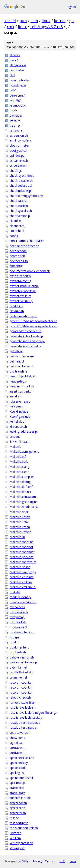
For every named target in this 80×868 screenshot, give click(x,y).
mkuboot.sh (18, 622)
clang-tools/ (18, 65)
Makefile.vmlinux (21, 582)
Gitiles (26, 861)
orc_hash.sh (18, 652)
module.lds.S (18, 627)
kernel (10, 21)
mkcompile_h (19, 612)
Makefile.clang (19, 467)
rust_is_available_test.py (26, 717)
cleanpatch (17, 226)
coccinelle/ (17, 70)
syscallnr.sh (17, 808)
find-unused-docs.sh (23, 316)
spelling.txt (17, 773)
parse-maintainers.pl (24, 662)
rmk (11, 27)
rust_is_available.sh (23, 707)
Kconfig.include (20, 417)
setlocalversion (20, 733)
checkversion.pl (20, 216)
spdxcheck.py (19, 763)
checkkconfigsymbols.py (26, 196)
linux (46, 21)
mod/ (13, 110)
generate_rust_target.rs (25, 346)
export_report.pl (20, 276)
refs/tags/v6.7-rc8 (47, 27)
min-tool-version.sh (23, 602)
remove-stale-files (22, 703)
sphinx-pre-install (21, 778)
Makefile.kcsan (20, 527)
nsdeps (15, 637)
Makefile (15, 447)
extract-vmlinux (20, 296)
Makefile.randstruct (23, 562)
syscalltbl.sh (18, 813)
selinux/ (15, 120)
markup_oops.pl (20, 597)
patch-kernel (18, 667)
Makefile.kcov (19, 522)
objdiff (14, 642)
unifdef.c (15, 833)
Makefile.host (19, 512)
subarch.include (20, 798)
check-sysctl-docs (22, 175)
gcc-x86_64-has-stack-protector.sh (33, 326)
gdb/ (13, 90)
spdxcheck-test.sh (22, 758)
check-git (16, 171)
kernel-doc (17, 421)
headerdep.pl (18, 381)
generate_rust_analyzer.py (27, 341)
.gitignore (16, 130)
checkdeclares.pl (21, 186)
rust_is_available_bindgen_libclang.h (34, 713)
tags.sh (15, 818)
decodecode (18, 251)
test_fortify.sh (19, 823)
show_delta (17, 738)
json (72, 861)
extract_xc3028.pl (21, 301)
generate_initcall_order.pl (27, 336)
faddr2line (16, 306)
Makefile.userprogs (23, 572)
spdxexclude (18, 768)
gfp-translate (18, 371)
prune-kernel (18, 677)
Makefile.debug (20, 482)
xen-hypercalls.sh (21, 843)
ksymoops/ (17, 105)
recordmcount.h (21, 687)
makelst (15, 592)
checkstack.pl (19, 206)
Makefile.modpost (22, 552)
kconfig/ (15, 100)
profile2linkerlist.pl (22, 672)
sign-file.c (16, 743)
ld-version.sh (18, 427)
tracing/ (15, 125)
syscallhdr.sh (18, 803)
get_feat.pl (17, 361)
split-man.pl (17, 783)
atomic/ (15, 55)
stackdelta (17, 788)
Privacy (37, 861)
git (72, 21)
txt (62, 861)
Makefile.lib (17, 537)
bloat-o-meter (19, 145)
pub (23, 21)
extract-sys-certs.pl (23, 291)
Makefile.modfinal (22, 542)
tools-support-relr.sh (24, 828)
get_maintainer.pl (21, 366)
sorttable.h (17, 753)
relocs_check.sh (20, 697)
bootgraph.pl (18, 151)
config (14, 236)
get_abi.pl (16, 351)
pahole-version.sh (22, 657)
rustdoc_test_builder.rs (25, 723)
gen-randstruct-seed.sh (25, 331)
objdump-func (19, 647)
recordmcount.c (20, 682)
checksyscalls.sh (21, 211)
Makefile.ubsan (20, 567)
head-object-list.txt (23, 376)
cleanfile (15, 221)
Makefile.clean (19, 472)
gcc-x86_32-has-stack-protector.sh (33, 321)
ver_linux (15, 838)
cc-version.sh (19, 165)
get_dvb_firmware (22, 356)
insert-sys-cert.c (20, 391)
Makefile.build (19, 461)
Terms (49, 861)
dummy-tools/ (19, 80)
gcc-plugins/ (18, 85)
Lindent (15, 437)
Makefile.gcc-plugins (23, 502)
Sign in (71, 7)
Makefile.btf (18, 457)
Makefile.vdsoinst (22, 577)
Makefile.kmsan (20, 532)
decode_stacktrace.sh (24, 246)
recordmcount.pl (21, 693)
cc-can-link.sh (19, 161)
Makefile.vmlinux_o (23, 587)
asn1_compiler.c (21, 140)
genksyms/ (17, 95)
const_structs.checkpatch (27, 241)
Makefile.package (22, 557)
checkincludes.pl (21, 191)
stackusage (17, 793)
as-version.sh (19, 135)
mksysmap (17, 617)
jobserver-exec (20, 401)
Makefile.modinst (21, 547)
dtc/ (12, 75)
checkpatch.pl (19, 201)
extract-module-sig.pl (24, 286)
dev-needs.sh (19, 261)
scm (34, 21)
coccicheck (17, 231)
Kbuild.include (19, 411)
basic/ (14, 60)
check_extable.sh (21, 181)
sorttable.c (17, 748)
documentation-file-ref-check (30, 271)
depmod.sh (17, 256)
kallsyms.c (17, 406)
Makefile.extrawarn (23, 497)
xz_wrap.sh (17, 848)
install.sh (15, 396)
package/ (16, 115)
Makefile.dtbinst (20, 492)
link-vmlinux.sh (20, 441)
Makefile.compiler (22, 477)
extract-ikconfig (20, 281)
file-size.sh (17, 311)
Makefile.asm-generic (24, 451)
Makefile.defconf (21, 487)
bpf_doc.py (17, 155)
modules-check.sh (22, 632)
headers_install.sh (22, 386)
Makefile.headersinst (24, 507)
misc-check (17, 607)
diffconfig (16, 266)
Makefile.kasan (20, 517)
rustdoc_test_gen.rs (23, 727)
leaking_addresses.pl (24, 431)
